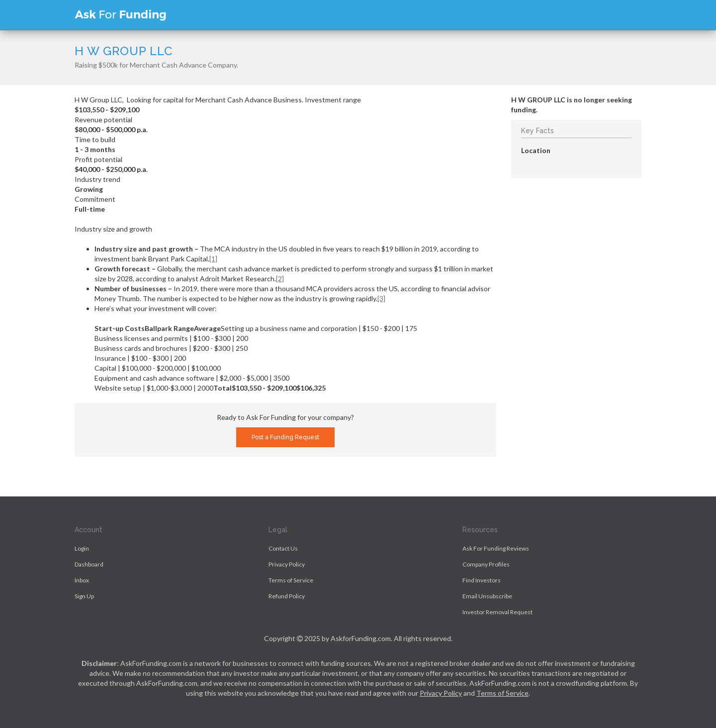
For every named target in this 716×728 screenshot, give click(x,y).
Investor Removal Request (497, 612)
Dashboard (89, 564)
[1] (213, 259)
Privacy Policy (287, 564)
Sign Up (84, 596)
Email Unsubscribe (487, 596)
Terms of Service (291, 580)
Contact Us (283, 548)
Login (82, 548)
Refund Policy (287, 596)
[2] (280, 279)
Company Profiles (486, 564)
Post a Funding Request (285, 437)
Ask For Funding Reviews (496, 548)
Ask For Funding (120, 15)
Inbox (82, 580)
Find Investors (482, 580)
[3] (381, 298)
